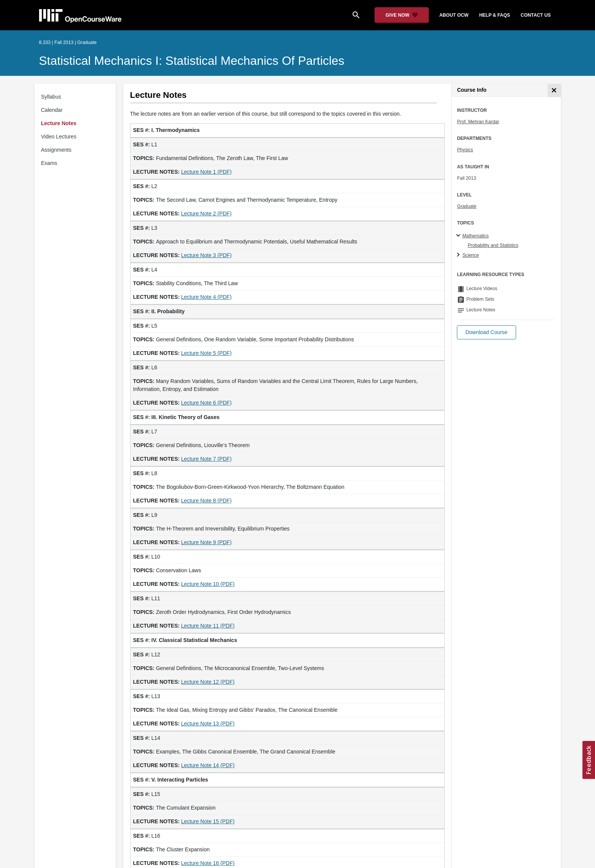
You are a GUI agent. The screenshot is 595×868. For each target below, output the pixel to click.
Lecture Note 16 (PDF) (208, 863)
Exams (49, 163)
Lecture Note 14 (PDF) (208, 765)
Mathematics (475, 236)
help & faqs (495, 15)
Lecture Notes (59, 123)
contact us (536, 15)
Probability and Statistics (493, 245)
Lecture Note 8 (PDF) (206, 501)
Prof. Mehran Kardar (478, 122)
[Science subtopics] (459, 255)
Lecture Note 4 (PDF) (206, 297)
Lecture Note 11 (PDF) (208, 626)
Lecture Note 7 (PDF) (206, 459)
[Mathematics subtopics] (459, 236)
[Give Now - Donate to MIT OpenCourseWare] (402, 15)
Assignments (56, 150)
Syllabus (51, 97)
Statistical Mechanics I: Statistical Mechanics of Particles (192, 61)
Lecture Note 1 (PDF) (206, 172)
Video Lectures (59, 137)
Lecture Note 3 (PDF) (206, 255)
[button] (486, 332)
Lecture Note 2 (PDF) (206, 213)
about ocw (454, 15)
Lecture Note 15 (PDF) (208, 821)
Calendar (52, 110)
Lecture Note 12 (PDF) (208, 682)
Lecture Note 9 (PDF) (206, 542)
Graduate (467, 206)
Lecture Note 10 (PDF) (208, 584)
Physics (465, 150)
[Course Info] (554, 90)
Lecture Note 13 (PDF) (208, 724)
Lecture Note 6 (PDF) (206, 403)
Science (471, 255)
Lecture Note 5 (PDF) (206, 353)
